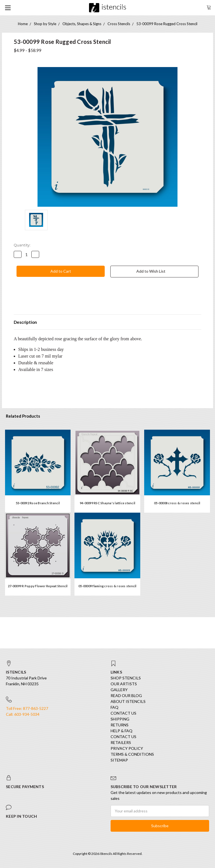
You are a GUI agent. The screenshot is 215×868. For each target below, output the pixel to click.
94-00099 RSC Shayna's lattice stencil (107, 503)
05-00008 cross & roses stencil (177, 503)
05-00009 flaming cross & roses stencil (107, 586)
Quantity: (22, 245)
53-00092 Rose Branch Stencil (38, 503)
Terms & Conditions (132, 754)
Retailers (121, 742)
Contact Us (123, 713)
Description (25, 322)
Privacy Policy (127, 748)
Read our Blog (126, 695)
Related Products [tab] (23, 416)
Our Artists (124, 684)
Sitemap (119, 760)
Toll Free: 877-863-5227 (27, 708)
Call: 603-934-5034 (23, 714)
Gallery (119, 690)
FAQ (114, 707)
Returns (120, 725)
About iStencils (128, 701)
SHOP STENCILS (126, 678)
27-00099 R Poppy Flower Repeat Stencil (38, 586)
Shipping (120, 719)
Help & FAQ (121, 731)
